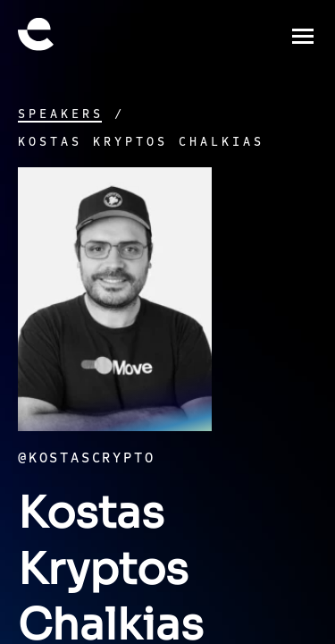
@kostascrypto (86, 458)
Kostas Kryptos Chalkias (141, 142)
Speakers (61, 114)
